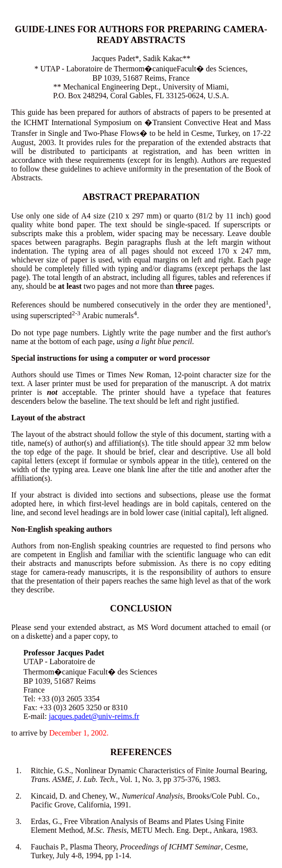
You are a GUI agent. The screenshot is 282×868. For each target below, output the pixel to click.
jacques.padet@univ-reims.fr (94, 716)
